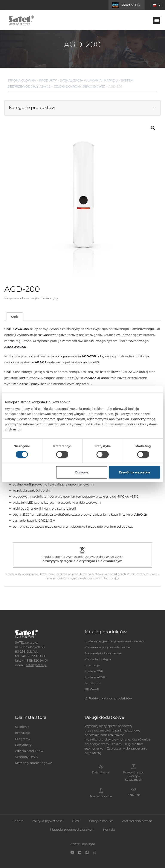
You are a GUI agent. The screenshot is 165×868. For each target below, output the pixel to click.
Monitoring (93, 683)
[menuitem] (157, 5)
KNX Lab (134, 795)
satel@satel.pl (36, 665)
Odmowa (82, 472)
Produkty (48, 80)
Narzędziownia (101, 796)
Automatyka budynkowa (103, 653)
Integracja (92, 665)
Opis (15, 317)
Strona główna (22, 80)
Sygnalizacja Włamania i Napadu (89, 80)
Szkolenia (22, 727)
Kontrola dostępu (98, 659)
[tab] (15, 317)
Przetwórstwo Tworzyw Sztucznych (134, 776)
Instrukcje (22, 733)
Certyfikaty (23, 745)
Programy (23, 739)
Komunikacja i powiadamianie (107, 647)
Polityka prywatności (48, 821)
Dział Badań (101, 772)
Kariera (18, 821)
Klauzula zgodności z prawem (72, 830)
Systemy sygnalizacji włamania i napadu (115, 641)
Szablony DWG (26, 757)
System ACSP (95, 677)
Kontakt (109, 830)
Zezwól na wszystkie (134, 472)
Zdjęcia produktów (29, 751)
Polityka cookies (101, 821)
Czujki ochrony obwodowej (79, 86)
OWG (76, 821)
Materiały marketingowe (34, 763)
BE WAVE (92, 689)
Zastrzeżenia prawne (137, 821)
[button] (157, 20)
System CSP (94, 671)
